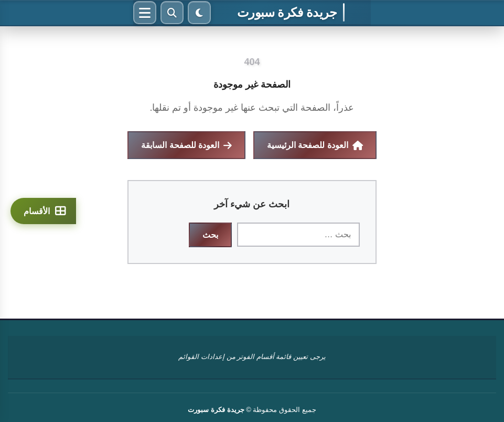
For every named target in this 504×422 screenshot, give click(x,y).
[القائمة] (145, 13)
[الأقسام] (43, 211)
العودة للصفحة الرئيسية (315, 145)
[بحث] (172, 13)
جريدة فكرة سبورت (287, 12)
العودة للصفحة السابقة (186, 145)
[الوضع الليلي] (199, 13)
